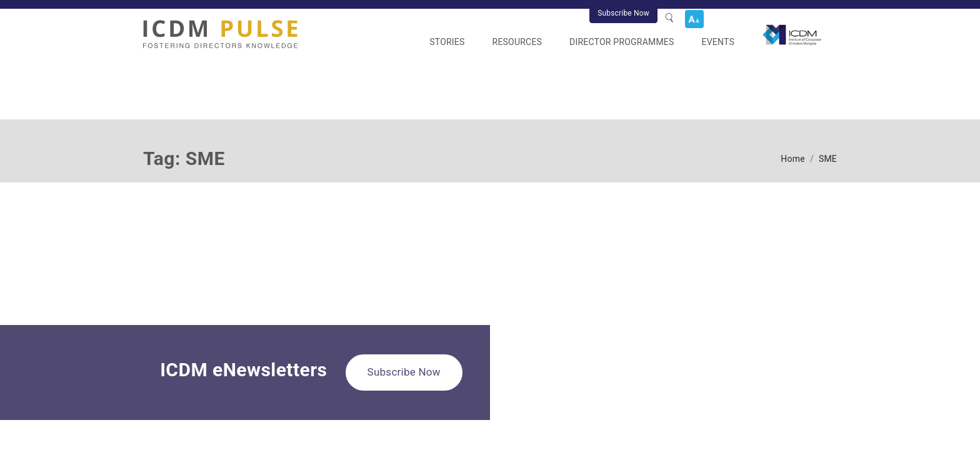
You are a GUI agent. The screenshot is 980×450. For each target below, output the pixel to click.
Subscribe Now (623, 13)
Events (718, 42)
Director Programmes (622, 42)
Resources (517, 42)
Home (793, 159)
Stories (447, 42)
